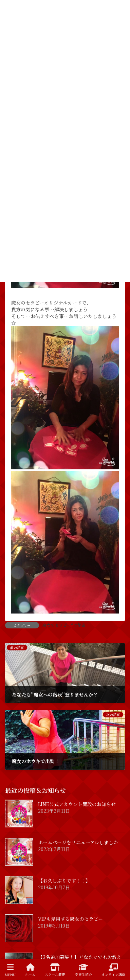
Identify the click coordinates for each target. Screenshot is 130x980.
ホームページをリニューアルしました (78, 842)
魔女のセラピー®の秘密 (64, 625)
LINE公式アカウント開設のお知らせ (77, 804)
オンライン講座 (113, 970)
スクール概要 (55, 970)
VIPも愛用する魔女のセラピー (70, 919)
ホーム (30, 970)
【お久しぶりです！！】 (64, 881)
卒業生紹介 (83, 970)
